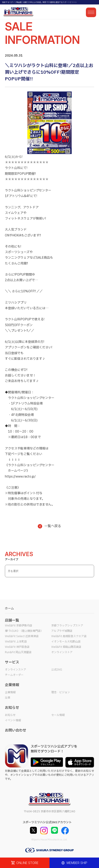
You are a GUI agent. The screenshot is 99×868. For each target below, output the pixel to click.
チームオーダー (14, 675)
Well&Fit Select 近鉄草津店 (22, 636)
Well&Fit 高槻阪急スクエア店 (69, 636)
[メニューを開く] (91, 12)
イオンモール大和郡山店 (66, 642)
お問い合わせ (16, 730)
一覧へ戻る (49, 526)
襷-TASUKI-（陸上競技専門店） (24, 631)
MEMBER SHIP (74, 863)
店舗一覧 (12, 620)
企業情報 (10, 692)
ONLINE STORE (25, 863)
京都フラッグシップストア (67, 626)
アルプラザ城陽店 (62, 631)
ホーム (9, 609)
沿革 (8, 698)
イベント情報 (13, 720)
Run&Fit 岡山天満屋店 (18, 652)
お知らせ (10, 715)
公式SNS (57, 670)
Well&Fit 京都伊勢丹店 (19, 626)
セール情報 (58, 715)
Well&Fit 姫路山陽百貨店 (66, 647)
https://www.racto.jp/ (20, 477)
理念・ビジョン (61, 692)
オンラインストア (62, 652)
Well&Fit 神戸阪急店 (17, 647)
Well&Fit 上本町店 (16, 642)
